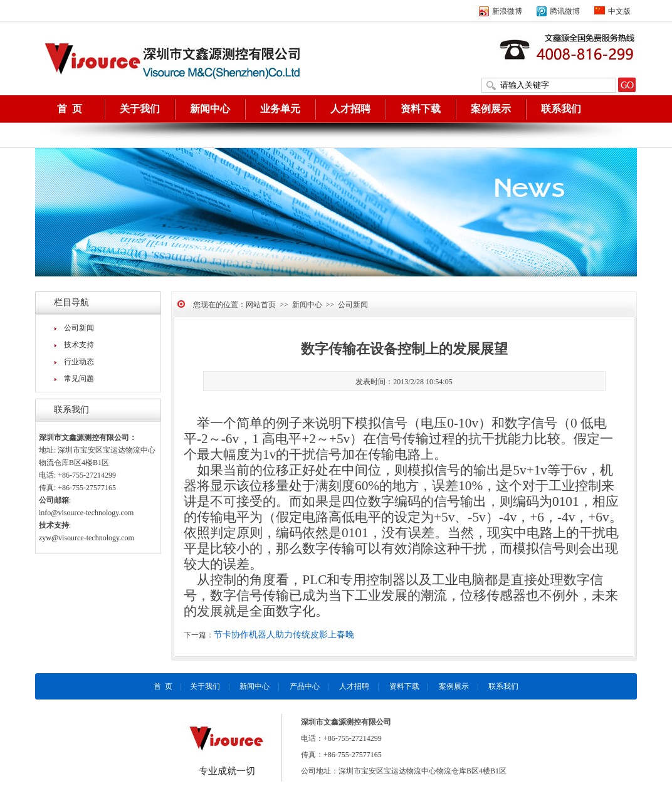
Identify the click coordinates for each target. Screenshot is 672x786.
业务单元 (280, 109)
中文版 (612, 11)
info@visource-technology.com (86, 513)
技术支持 (79, 345)
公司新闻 (79, 328)
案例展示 (491, 109)
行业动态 (79, 362)
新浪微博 (501, 11)
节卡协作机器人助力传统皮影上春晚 (284, 635)
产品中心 (305, 686)
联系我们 (561, 109)
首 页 (70, 109)
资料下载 (421, 109)
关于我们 (140, 109)
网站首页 (261, 305)
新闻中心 (210, 109)
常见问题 (79, 379)
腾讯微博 (558, 11)
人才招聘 (350, 109)
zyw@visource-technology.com (87, 538)
